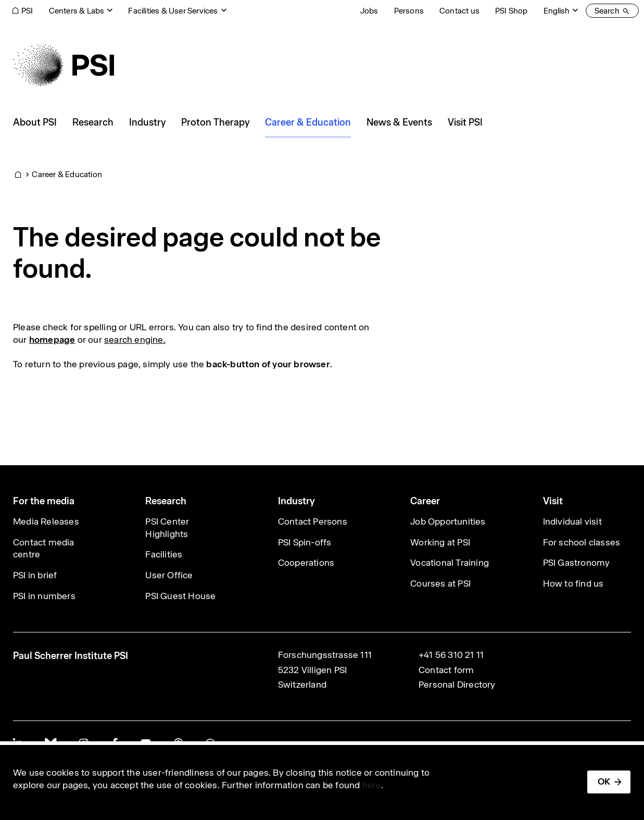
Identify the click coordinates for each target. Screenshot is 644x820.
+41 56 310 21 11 (451, 655)
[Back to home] (64, 65)
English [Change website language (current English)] (557, 11)
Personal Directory (457, 685)
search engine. (135, 340)
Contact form (446, 670)
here (372, 785)
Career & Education (67, 174)
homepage (52, 340)
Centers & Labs (77, 11)
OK (604, 781)
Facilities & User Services (173, 11)
